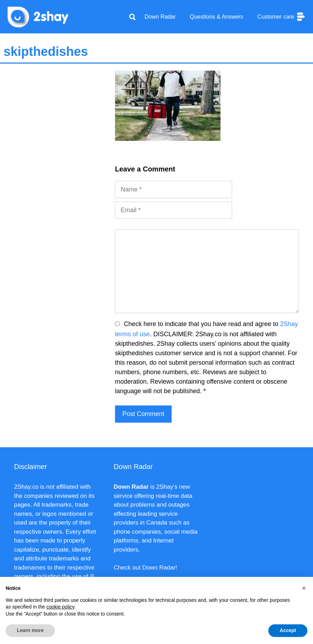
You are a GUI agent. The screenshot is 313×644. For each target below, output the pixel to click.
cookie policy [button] (60, 607)
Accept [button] (288, 630)
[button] (304, 588)
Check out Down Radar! (145, 568)
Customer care (282, 17)
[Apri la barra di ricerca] (132, 17)
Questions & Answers (217, 17)
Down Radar (160, 17)
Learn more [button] (30, 630)
